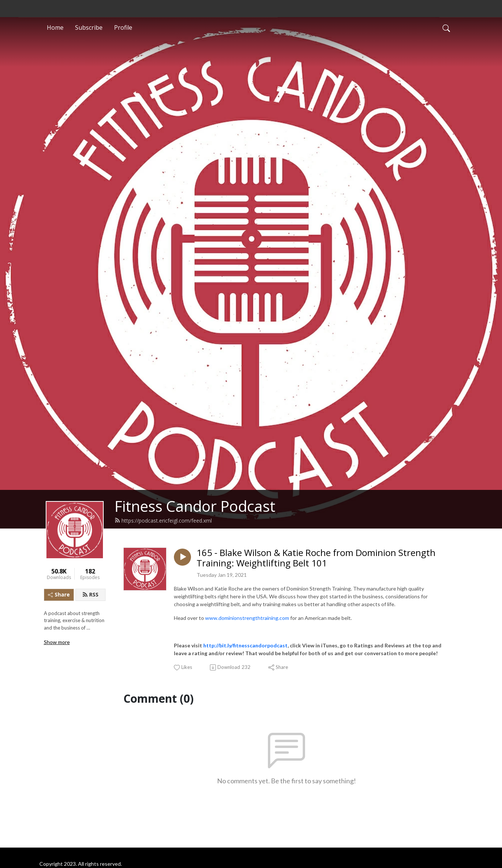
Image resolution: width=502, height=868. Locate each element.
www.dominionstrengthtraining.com (248, 618)
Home (55, 27)
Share (59, 594)
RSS (90, 594)
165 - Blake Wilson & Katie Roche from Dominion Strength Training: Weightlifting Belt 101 (316, 558)
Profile (123, 27)
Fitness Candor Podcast (195, 506)
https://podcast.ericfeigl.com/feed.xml (163, 521)
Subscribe (89, 27)
